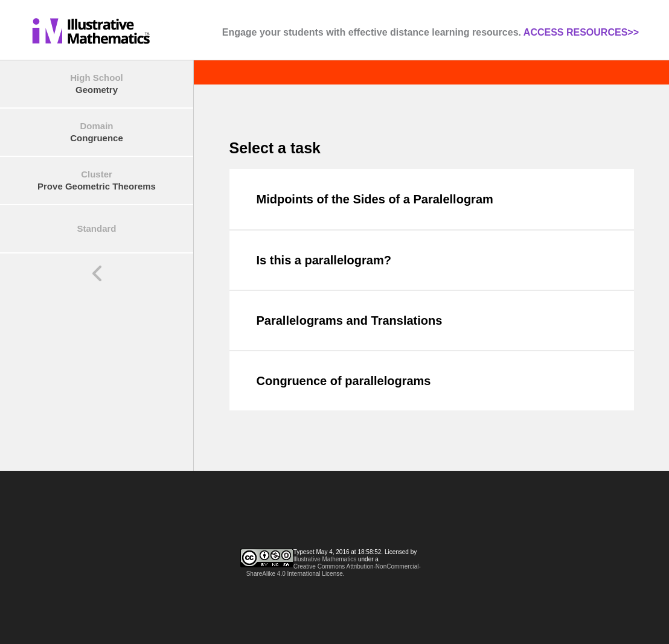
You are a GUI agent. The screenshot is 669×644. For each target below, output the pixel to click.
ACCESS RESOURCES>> (581, 32)
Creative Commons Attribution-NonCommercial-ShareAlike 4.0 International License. (334, 570)
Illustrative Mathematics (325, 559)
